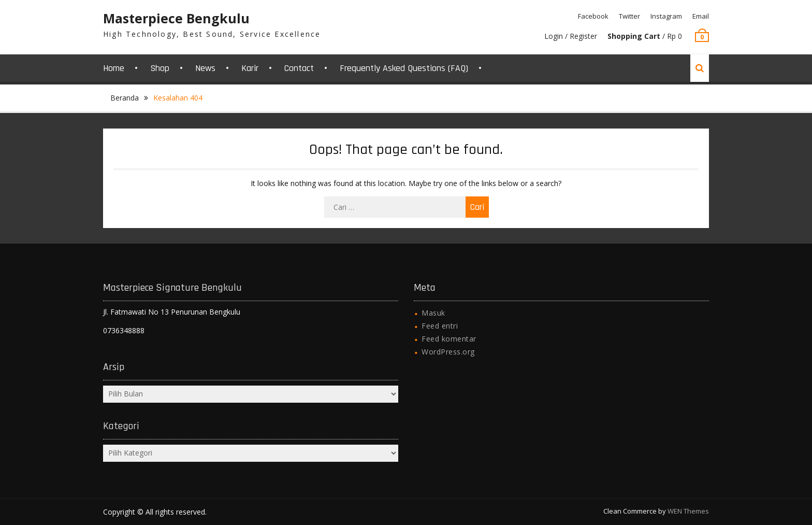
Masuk (433, 313)
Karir (250, 68)
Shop (160, 68)
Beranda (125, 98)
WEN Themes (688, 511)
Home (114, 68)
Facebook (593, 16)
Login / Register (571, 36)
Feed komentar (449, 339)
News (205, 68)
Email (701, 16)
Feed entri (440, 326)
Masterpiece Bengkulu (176, 18)
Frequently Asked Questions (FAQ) (404, 68)
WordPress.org (448, 352)
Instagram (666, 16)
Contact (299, 68)
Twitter (629, 16)
